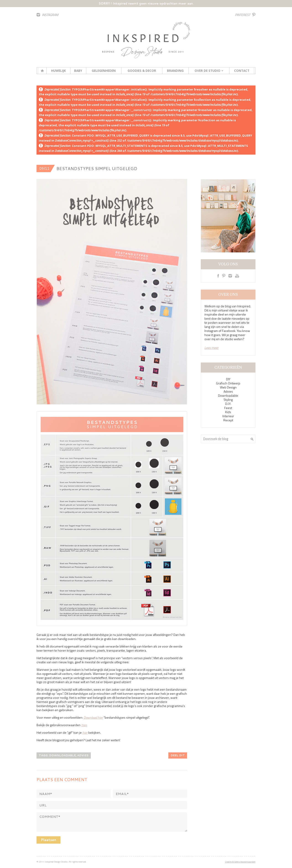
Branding (175, 71)
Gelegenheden (104, 71)
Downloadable (228, 395)
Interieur (228, 416)
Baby (78, 71)
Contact (242, 71)
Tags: (44, 755)
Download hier (93, 717)
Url (43, 805)
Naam (46, 794)
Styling (228, 400)
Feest (228, 408)
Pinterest (243, 15)
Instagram (50, 15)
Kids (228, 412)
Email (122, 794)
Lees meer (211, 348)
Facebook (218, 276)
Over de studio (207, 71)
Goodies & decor (142, 71)
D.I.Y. (228, 404)
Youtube (237, 276)
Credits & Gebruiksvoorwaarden (240, 862)
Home (42, 71)
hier (84, 725)
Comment (50, 817)
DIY (228, 379)
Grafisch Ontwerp (228, 383)
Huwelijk (59, 71)
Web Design (228, 387)
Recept (228, 420)
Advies (228, 391)
